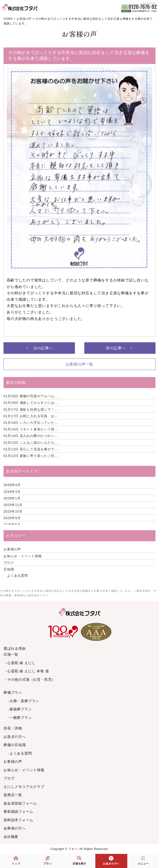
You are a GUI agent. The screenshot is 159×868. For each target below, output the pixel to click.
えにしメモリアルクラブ (24, 787)
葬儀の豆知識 (15, 745)
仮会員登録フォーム (20, 803)
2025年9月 (12, 518)
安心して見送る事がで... (31, 449)
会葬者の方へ (15, 828)
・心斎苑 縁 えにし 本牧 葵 (26, 671)
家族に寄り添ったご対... (31, 456)
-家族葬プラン (20, 709)
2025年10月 (13, 511)
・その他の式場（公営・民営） (29, 679)
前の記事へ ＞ (120, 348)
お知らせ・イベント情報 (23, 556)
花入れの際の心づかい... (31, 436)
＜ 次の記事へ (39, 348)
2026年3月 (12, 492)
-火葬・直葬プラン (24, 701)
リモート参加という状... (31, 429)
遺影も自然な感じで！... (31, 409)
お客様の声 (12, 549)
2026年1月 (12, 498)
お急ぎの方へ (15, 737)
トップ (16, 860)
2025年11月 (13, 505)
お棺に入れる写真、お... (31, 416)
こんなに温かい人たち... (31, 443)
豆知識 (9, 569)
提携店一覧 (13, 795)
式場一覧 (11, 654)
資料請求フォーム (18, 820)
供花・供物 (13, 728)
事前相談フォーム (18, 812)
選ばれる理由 (15, 648)
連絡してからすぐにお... (31, 403)
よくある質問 (17, 576)
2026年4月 (12, 485)
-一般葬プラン (20, 718)
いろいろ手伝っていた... (31, 423)
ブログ (9, 563)
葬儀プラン (13, 692)
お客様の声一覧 (80, 364)
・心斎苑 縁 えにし (19, 663)
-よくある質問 (20, 753)
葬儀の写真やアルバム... (31, 396)
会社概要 (11, 837)
